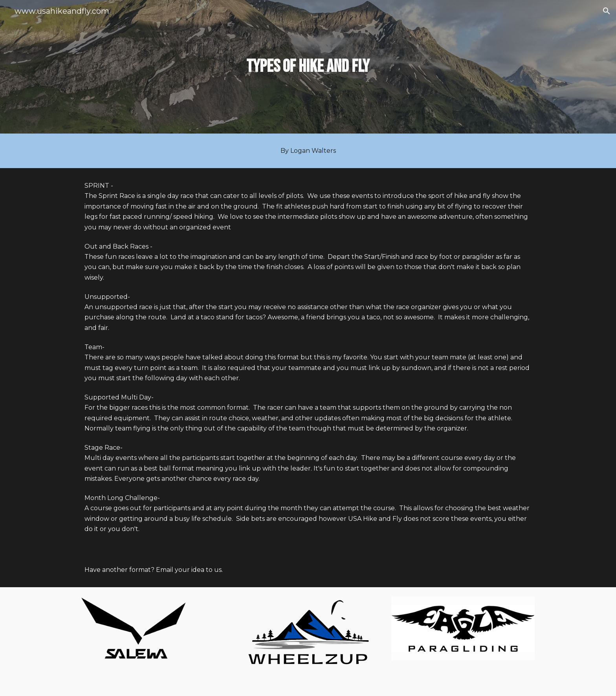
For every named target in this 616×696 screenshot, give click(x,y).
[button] (607, 11)
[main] (308, 67)
